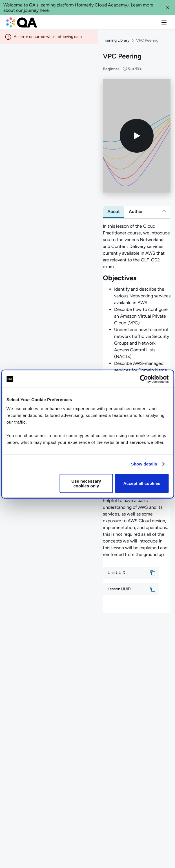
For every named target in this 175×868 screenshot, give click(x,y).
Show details (144, 464)
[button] (168, 8)
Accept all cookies (142, 483)
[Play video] (137, 136)
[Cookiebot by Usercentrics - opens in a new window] (144, 379)
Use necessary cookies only (86, 483)
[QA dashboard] (22, 22)
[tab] (114, 212)
